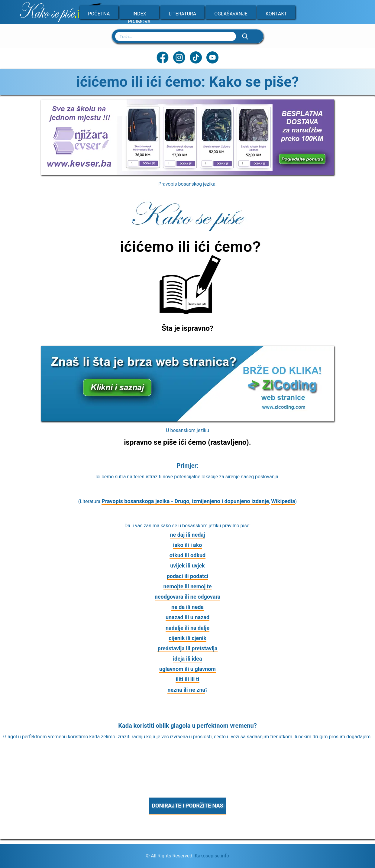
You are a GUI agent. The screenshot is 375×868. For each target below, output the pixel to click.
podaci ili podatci (188, 576)
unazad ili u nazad (187, 617)
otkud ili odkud (187, 555)
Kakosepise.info (212, 856)
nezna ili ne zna (186, 690)
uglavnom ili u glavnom (187, 669)
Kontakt (276, 14)
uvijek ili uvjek (187, 566)
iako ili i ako (187, 545)
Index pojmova (139, 18)
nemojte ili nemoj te (188, 586)
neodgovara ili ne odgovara (188, 597)
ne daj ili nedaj (187, 535)
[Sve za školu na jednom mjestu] (188, 173)
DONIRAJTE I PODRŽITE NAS (187, 806)
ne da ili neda (187, 607)
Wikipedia (283, 501)
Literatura (182, 14)
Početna (99, 14)
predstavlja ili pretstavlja (187, 648)
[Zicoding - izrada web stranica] (188, 419)
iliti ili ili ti (187, 679)
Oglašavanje (231, 14)
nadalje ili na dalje (187, 628)
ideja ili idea (187, 659)
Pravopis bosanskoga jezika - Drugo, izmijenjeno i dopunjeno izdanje (185, 501)
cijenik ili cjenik (187, 638)
